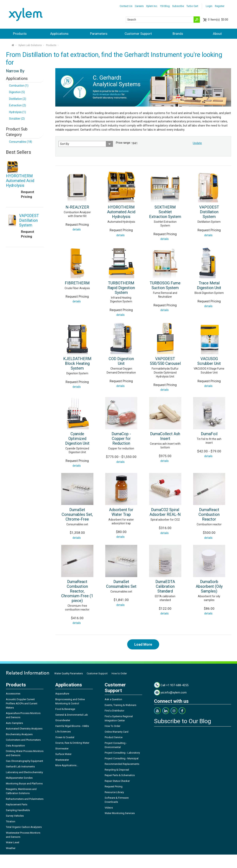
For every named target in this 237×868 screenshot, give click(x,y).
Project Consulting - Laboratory (122, 753)
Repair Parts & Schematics (120, 775)
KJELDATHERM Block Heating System (77, 363)
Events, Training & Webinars (120, 705)
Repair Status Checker (117, 781)
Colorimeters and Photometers (23, 740)
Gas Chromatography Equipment (24, 761)
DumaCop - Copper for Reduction (121, 439)
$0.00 (218, 20)
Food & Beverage (65, 709)
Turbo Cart (192, 6)
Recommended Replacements (122, 764)
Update (197, 143)
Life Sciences (63, 732)
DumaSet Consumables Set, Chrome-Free (77, 514)
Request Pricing (114, 786)
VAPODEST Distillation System (209, 212)
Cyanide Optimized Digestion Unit (77, 439)
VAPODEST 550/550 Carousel (165, 361)
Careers (139, 6)
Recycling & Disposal (117, 770)
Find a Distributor (114, 711)
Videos (109, 808)
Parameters (99, 34)
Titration (11, 821)
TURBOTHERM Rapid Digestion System (121, 288)
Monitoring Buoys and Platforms (24, 784)
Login (209, 6)
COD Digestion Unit (121, 361)
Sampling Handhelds (18, 810)
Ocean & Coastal (65, 737)
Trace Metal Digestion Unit (209, 285)
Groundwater (63, 720)
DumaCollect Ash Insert (165, 436)
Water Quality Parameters (69, 673)
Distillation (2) (18, 99)
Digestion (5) (17, 92)
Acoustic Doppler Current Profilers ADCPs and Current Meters (22, 703)
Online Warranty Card (117, 732)
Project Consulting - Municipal (122, 758)
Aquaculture (62, 694)
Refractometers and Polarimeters (25, 799)
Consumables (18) (21, 142)
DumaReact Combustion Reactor (209, 514)
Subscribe (178, 6)
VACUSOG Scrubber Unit (209, 361)
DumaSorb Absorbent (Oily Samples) (209, 586)
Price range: (123, 143)
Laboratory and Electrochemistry (24, 772)
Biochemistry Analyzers (19, 734)
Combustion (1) (19, 86)
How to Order (119, 673)
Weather (11, 848)
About (217, 34)
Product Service (114, 737)
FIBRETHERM (77, 283)
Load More (143, 644)
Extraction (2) (17, 105)
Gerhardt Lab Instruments (20, 767)
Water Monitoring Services (120, 813)
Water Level (13, 842)
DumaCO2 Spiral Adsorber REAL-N (165, 512)
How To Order (112, 726)
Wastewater (62, 760)
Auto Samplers (14, 723)
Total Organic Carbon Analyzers (24, 827)
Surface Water (63, 754)
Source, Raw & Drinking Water (72, 743)
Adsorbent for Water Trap (121, 512)
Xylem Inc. (152, 6)
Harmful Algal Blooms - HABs (72, 726)
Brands (178, 34)
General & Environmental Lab (72, 715)
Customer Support (138, 34)
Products (20, 34)
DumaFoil (209, 434)
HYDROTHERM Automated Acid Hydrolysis (121, 212)
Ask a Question (113, 699)
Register (220, 6)
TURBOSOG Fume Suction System (165, 285)
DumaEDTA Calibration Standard (165, 586)
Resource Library (114, 792)
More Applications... (67, 765)
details (77, 229)
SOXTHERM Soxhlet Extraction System (165, 212)
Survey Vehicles (15, 816)
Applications (59, 34)
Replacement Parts (17, 804)
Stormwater (62, 749)
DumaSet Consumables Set (121, 584)
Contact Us (126, 6)
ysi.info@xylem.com (174, 693)
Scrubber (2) (17, 119)
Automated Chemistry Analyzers (24, 729)
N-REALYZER (77, 207)
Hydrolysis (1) (17, 112)
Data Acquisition (15, 746)
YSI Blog (165, 6)
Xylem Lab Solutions (30, 45)
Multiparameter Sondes (19, 778)
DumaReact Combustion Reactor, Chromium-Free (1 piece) (77, 591)
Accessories (13, 694)
